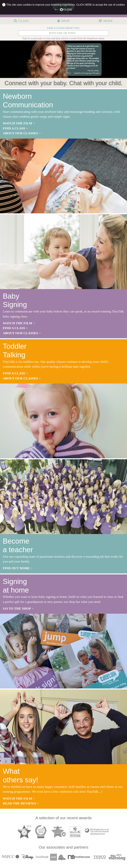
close (68, 10)
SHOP (65, 21)
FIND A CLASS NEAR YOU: (63, 28)
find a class (14, 128)
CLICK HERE (84, 5)
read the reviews (20, 803)
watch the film (17, 123)
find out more (16, 568)
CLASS (23, 21)
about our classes (20, 133)
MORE (108, 21)
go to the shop (17, 608)
